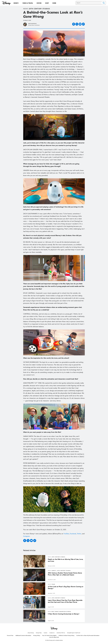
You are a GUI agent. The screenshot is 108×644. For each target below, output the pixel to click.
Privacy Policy (37, 636)
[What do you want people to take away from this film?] (54, 432)
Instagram (26, 536)
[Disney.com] (6, 3)
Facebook (73, 534)
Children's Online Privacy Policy (66, 636)
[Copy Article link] (83, 24)
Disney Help (39, 633)
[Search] (89, 3)
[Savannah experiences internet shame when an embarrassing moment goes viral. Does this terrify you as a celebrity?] (54, 309)
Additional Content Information (23, 636)
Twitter (79, 534)
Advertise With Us (61, 633)
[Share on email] (80, 24)
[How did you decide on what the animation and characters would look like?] (54, 379)
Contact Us (52, 633)
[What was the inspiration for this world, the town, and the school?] (54, 358)
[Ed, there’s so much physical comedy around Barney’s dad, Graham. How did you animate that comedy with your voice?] (54, 237)
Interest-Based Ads (54, 637)
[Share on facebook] (74, 24)
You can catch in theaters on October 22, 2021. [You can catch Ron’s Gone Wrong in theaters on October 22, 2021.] (45, 530)
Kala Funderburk (32, 24)
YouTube (66, 534)
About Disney (31, 633)
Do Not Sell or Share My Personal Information (88, 636)
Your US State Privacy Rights (49, 636)
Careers (45, 633)
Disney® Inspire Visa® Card (74, 633)
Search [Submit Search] (104, 3)
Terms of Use (10, 636)
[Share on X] (77, 24)
